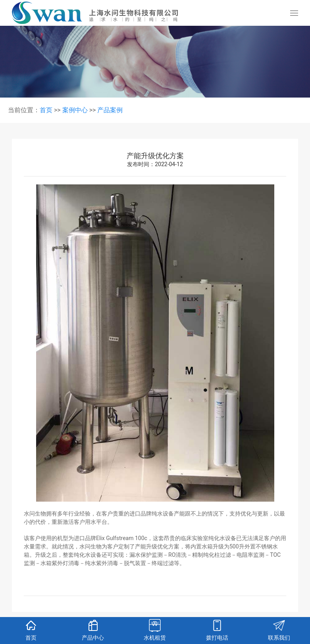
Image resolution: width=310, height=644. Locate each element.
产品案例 (110, 110)
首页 (46, 110)
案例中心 (75, 110)
